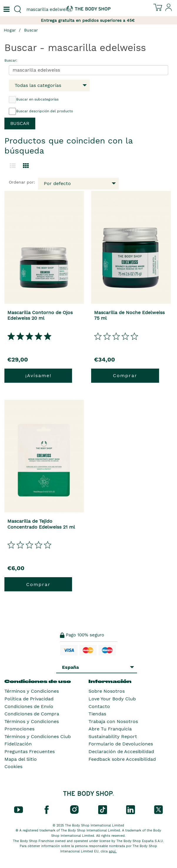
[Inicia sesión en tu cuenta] (169, 10)
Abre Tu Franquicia (110, 729)
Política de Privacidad (29, 699)
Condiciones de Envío (29, 706)
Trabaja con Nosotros (113, 721)
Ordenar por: (22, 182)
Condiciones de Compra (32, 714)
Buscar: (11, 60)
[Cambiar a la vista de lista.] (13, 166)
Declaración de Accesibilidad (121, 751)
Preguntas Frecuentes (30, 751)
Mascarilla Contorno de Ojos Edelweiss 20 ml (40, 315)
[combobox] (44, 9)
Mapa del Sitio (21, 759)
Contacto (99, 706)
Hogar (10, 30)
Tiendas (97, 714)
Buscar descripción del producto (41, 111)
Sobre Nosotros (107, 691)
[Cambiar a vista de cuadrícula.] (26, 166)
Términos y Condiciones (32, 691)
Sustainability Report (113, 736)
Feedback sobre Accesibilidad (122, 759)
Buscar (31, 30)
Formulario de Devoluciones (121, 744)
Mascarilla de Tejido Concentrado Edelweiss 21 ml (41, 524)
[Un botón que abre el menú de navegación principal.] (6, 9)
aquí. (113, 851)
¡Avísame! (38, 376)
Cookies (13, 766)
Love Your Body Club (112, 699)
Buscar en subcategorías (34, 100)
